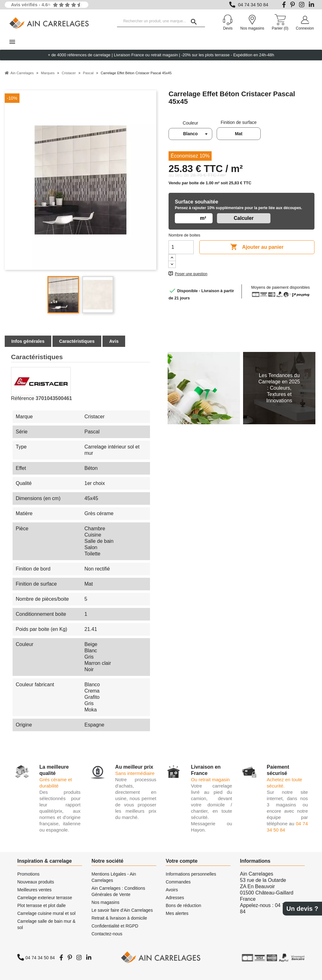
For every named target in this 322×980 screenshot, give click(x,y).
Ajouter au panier (257, 247)
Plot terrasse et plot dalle (42, 905)
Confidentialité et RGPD (115, 926)
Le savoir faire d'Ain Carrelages (122, 910)
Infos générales (28, 341)
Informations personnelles (191, 874)
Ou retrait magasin (210, 780)
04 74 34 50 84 (253, 5)
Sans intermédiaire (135, 773)
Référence (23, 398)
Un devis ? (302, 909)
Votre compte (182, 861)
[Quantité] (181, 247)
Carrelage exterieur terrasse (45, 898)
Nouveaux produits (36, 882)
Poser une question (191, 274)
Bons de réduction (183, 905)
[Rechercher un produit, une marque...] (161, 21)
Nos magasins (105, 902)
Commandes (178, 882)
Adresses (175, 898)
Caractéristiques (77, 341)
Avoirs (172, 890)
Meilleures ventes (34, 890)
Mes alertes (177, 913)
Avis (114, 341)
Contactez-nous (107, 934)
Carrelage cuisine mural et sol (46, 913)
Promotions (28, 874)
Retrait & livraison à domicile (119, 918)
